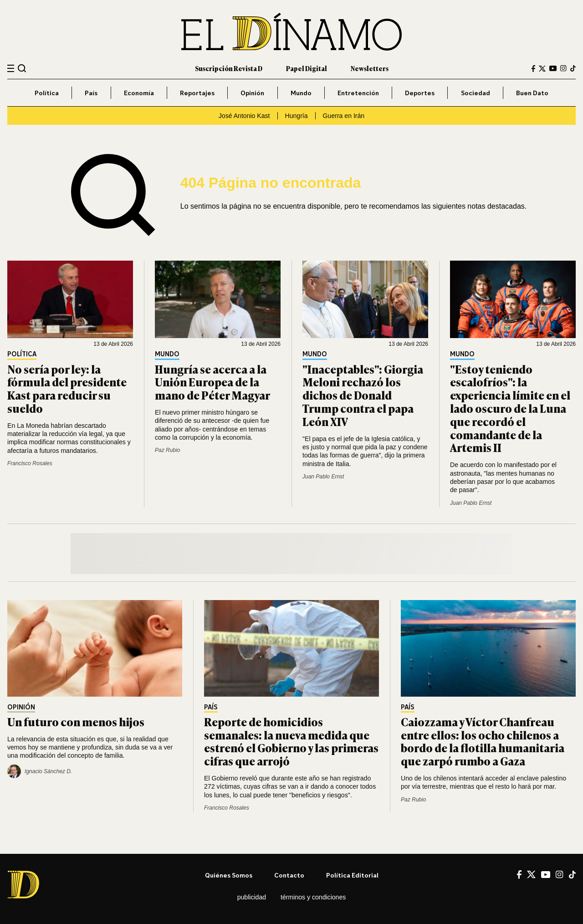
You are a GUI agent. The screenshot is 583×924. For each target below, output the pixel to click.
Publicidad (252, 897)
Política (47, 93)
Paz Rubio (167, 450)
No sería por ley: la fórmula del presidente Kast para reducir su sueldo (67, 388)
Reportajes (197, 93)
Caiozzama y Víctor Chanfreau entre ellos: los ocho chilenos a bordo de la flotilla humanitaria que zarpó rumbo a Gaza (483, 741)
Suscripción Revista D (229, 68)
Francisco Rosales (30, 463)
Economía (139, 93)
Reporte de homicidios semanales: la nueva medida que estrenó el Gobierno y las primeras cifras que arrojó (291, 741)
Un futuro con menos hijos (76, 721)
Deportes (420, 93)
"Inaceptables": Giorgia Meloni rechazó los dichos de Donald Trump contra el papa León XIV (363, 395)
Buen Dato (532, 93)
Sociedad (476, 93)
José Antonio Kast (244, 116)
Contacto (289, 875)
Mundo (301, 93)
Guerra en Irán (344, 116)
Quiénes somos (229, 875)
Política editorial (352, 875)
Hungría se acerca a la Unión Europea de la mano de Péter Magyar (212, 382)
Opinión (252, 93)
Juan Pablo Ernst (323, 477)
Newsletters (370, 68)
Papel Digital (307, 68)
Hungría (297, 116)
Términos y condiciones (313, 897)
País (91, 93)
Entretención (358, 93)
